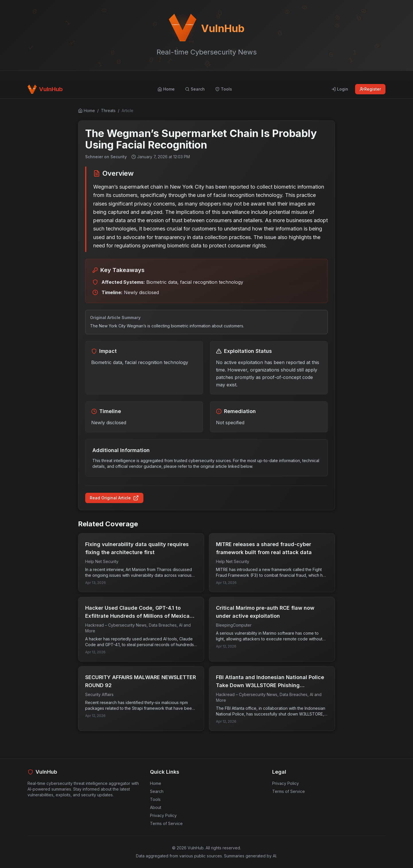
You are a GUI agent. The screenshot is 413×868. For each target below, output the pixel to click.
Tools (155, 799)
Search (157, 791)
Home (156, 783)
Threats (108, 111)
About (156, 807)
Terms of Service (166, 823)
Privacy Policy (163, 815)
